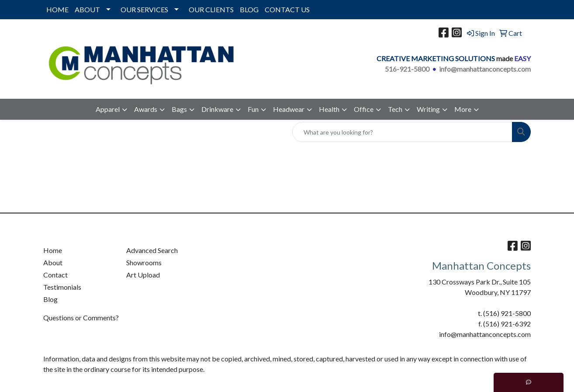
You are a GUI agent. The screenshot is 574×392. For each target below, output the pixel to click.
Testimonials (62, 287)
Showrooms (144, 262)
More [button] (463, 109)
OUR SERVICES (144, 9)
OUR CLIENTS (211, 9)
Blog (50, 299)
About (53, 262)
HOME (57, 9)
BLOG (249, 9)
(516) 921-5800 (507, 313)
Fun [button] (253, 109)
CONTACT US (287, 9)
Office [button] (364, 109)
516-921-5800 (407, 69)
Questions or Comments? (81, 317)
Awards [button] (146, 109)
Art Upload (143, 275)
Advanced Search (152, 250)
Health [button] (329, 109)
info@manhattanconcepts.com (485, 69)
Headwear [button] (289, 109)
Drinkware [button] (217, 109)
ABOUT (87, 9)
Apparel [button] (108, 109)
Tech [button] (395, 109)
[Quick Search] (402, 132)
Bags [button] (179, 109)
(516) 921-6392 (507, 324)
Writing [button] (428, 109)
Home (53, 250)
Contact (55, 275)
